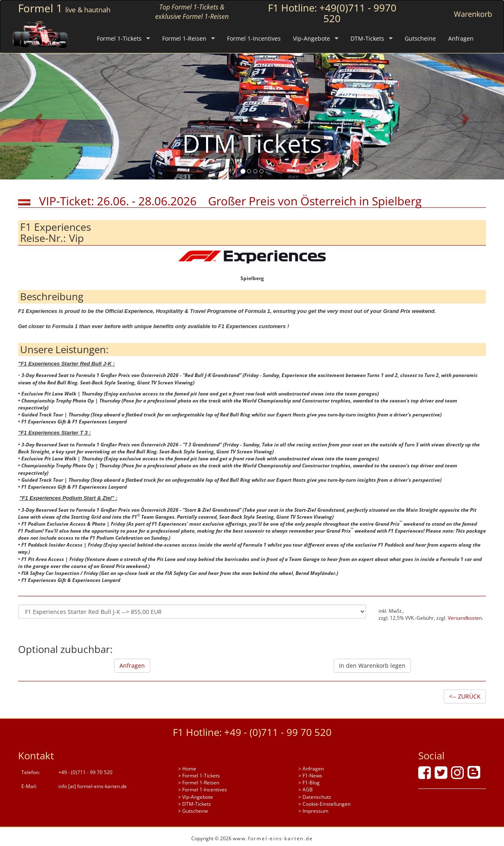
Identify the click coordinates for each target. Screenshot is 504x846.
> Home (187, 769)
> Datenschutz (315, 797)
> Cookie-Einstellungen (324, 804)
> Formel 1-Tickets (199, 776)
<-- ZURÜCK (465, 696)
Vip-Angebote (312, 38)
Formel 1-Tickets (119, 38)
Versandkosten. (465, 618)
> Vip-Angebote (196, 797)
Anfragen (461, 38)
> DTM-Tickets (195, 804)
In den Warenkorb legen (372, 666)
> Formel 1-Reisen (199, 783)
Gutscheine (420, 38)
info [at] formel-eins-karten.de (93, 786)
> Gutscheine (193, 811)
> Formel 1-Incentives (203, 790)
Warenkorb (473, 14)
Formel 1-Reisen (184, 38)
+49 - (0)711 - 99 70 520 (278, 732)
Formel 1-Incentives (254, 38)
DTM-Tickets (367, 38)
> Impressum (313, 811)
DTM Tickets (252, 143)
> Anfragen (311, 769)
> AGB (306, 790)
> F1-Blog (309, 783)
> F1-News (310, 776)
